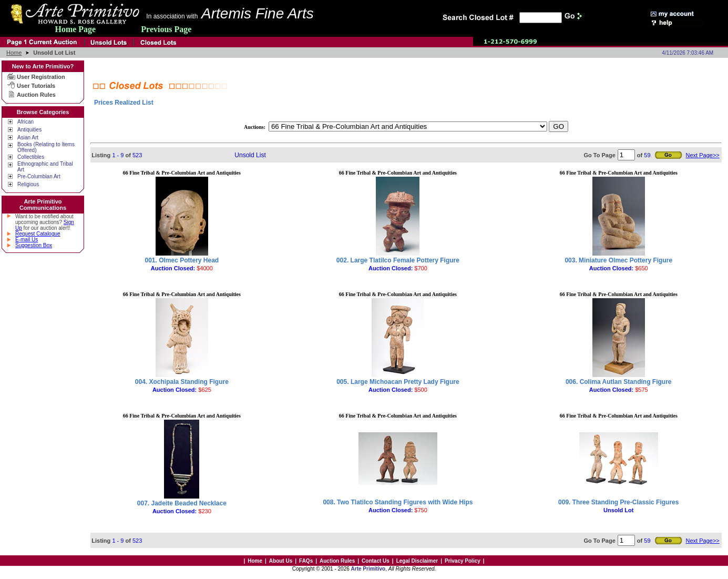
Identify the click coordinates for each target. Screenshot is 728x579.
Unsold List (250, 155)
